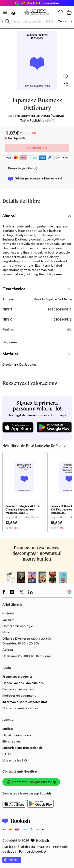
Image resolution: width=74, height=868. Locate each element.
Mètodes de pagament (19, 696)
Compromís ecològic (18, 626)
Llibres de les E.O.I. (16, 760)
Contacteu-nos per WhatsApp (31, 782)
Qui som (8, 620)
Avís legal (10, 847)
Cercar (63, 21)
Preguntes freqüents (17, 677)
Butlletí (8, 729)
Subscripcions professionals (22, 748)
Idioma (11, 860)
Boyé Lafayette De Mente (31, 116)
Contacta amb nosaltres (20, 708)
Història (8, 613)
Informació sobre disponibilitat (25, 702)
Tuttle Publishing (32, 121)
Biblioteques (11, 742)
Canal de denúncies (17, 735)
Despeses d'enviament (18, 689)
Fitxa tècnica (14, 289)
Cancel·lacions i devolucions (23, 683)
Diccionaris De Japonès (19, 365)
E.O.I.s (7, 754)
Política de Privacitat (35, 847)
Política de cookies (33, 852)
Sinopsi (9, 216)
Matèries (10, 354)
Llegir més (55, 274)
